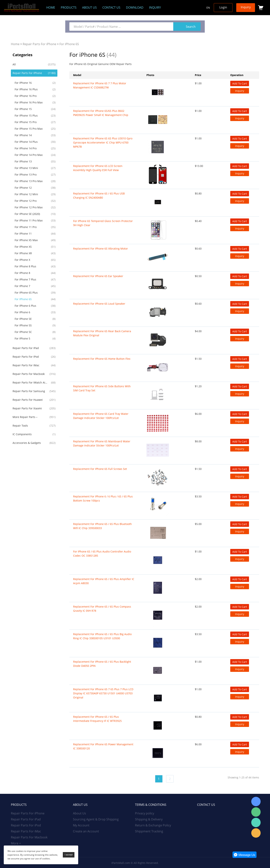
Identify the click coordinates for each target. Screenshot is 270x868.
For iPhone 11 (23, 234)
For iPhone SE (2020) (27, 214)
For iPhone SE (23, 319)
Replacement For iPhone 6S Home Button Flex (102, 359)
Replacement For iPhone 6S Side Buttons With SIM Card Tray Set (102, 388)
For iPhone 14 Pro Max (29, 155)
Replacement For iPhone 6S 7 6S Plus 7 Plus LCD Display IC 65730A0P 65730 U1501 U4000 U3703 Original (103, 693)
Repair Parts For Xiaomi (27, 408)
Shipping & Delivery (149, 819)
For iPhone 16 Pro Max (29, 102)
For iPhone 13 (23, 161)
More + (16, 843)
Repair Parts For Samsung (29, 391)
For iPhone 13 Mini (26, 168)
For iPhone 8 (22, 273)
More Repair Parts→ (25, 417)
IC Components (22, 434)
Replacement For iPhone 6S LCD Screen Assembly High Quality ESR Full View (98, 168)
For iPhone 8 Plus (25, 266)
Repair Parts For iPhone (39, 44)
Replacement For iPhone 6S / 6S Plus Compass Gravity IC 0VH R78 (102, 609)
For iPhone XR (23, 253)
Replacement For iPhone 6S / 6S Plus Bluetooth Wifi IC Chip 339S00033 (102, 526)
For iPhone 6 (22, 312)
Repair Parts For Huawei (28, 400)
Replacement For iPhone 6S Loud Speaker (99, 304)
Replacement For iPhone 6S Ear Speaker (98, 276)
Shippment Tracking (149, 831)
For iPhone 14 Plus (26, 142)
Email (256, 833)
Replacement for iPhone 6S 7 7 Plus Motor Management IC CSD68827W (100, 85)
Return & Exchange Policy (153, 825)
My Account (81, 825)
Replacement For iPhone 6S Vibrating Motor (100, 249)
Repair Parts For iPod (26, 357)
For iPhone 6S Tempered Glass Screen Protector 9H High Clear (103, 223)
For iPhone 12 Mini (26, 194)
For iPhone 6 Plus (25, 306)
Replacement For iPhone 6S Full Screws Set (100, 469)
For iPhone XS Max (26, 240)
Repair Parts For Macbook (29, 374)
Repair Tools (20, 426)
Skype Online (256, 801)
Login (223, 7)
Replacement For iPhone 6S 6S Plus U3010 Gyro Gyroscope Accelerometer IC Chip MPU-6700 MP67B (103, 142)
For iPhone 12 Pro (26, 201)
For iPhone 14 (23, 135)
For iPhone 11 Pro (26, 227)
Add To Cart (240, 83)
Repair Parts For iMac (26, 365)
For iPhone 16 (23, 83)
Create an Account (86, 831)
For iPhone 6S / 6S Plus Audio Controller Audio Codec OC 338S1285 (102, 554)
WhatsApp (256, 822)
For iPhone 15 (23, 109)
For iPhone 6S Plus (26, 293)
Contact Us (111, 7)
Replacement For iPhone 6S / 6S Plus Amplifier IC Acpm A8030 (104, 581)
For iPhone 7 (22, 286)
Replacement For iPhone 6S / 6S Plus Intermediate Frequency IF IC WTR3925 (97, 719)
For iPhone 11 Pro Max (29, 220)
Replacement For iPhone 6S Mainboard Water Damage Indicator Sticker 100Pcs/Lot (102, 443)
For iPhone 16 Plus (26, 89)
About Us (79, 813)
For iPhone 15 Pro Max (29, 129)
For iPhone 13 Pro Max (29, 181)
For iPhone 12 (23, 188)
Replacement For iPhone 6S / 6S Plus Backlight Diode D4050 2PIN (102, 664)
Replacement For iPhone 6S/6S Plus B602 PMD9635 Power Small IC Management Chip (101, 113)
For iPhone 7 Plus (25, 279)
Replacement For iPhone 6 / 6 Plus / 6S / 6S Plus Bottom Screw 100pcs (103, 498)
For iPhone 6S (69, 44)
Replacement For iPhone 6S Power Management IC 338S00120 (103, 746)
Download (135, 7)
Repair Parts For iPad (26, 348)
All (14, 64)
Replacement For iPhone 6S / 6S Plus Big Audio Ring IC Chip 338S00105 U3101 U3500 (102, 636)
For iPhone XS (23, 247)
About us (89, 7)
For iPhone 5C (23, 332)
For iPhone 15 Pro (26, 122)
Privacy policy (145, 813)
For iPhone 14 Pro (26, 148)
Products (69, 7)
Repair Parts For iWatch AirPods (30, 382)
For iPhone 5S (23, 325)
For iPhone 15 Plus (26, 116)
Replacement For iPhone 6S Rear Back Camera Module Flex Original (102, 333)
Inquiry (155, 7)
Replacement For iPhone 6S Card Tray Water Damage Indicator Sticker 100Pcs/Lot (101, 416)
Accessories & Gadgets (27, 443)
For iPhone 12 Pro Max (29, 207)
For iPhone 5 (22, 338)
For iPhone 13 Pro (26, 175)
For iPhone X (22, 260)
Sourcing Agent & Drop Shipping (96, 819)
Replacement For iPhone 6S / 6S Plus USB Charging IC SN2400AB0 (99, 196)
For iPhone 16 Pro (26, 96)
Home (51, 7)
